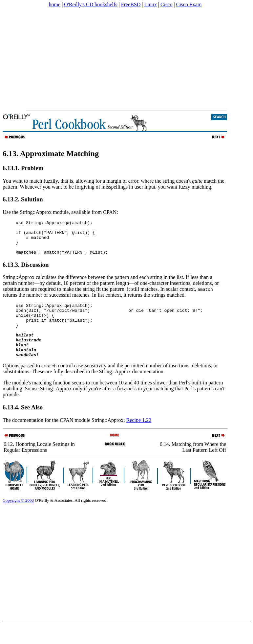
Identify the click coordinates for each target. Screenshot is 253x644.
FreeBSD (131, 4)
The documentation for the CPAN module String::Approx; (64, 438)
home (55, 4)
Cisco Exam (189, 4)
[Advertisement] (126, 59)
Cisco (166, 4)
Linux (151, 4)
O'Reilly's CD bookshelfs (91, 4)
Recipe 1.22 (139, 438)
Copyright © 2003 (18, 518)
